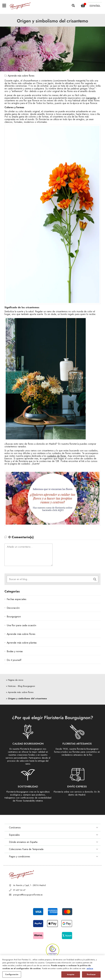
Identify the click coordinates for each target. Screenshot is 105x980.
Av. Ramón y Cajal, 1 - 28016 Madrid (29, 885)
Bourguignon (14, 616)
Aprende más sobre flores (21, 76)
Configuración (12, 974)
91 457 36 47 (19, 890)
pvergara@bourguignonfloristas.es (28, 895)
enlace (90, 968)
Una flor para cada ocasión (21, 625)
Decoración (13, 608)
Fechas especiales (17, 599)
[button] (95, 6)
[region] (52, 968)
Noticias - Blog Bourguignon (21, 686)
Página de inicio (16, 680)
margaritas (91, 98)
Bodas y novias (15, 651)
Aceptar (71, 974)
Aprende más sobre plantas (22, 643)
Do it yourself (14, 660)
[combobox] (49, 579)
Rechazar (91, 974)
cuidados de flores (57, 456)
